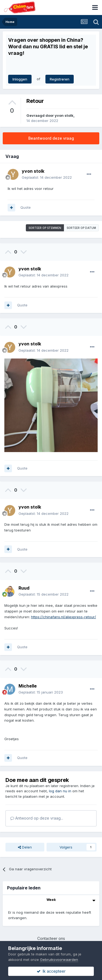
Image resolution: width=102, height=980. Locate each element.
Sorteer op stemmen (45, 228)
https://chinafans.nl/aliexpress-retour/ (64, 617)
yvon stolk (64, 115)
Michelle (28, 686)
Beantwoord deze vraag (51, 138)
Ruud (24, 588)
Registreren (60, 79)
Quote (26, 207)
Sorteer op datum (81, 228)
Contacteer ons (51, 938)
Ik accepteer (51, 971)
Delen (25, 847)
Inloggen (20, 79)
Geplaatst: (47, 177)
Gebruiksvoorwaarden (59, 960)
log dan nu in (60, 791)
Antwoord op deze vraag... (37, 818)
